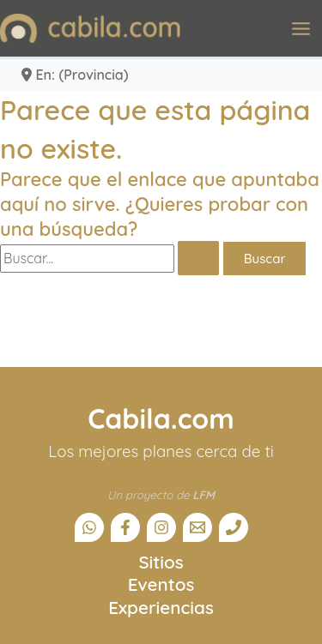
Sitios (161, 562)
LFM (204, 495)
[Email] (197, 527)
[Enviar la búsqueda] (198, 258)
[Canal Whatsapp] (89, 527)
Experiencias (161, 607)
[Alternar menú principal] (301, 29)
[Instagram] (161, 527)
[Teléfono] (234, 527)
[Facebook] (125, 527)
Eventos (161, 584)
